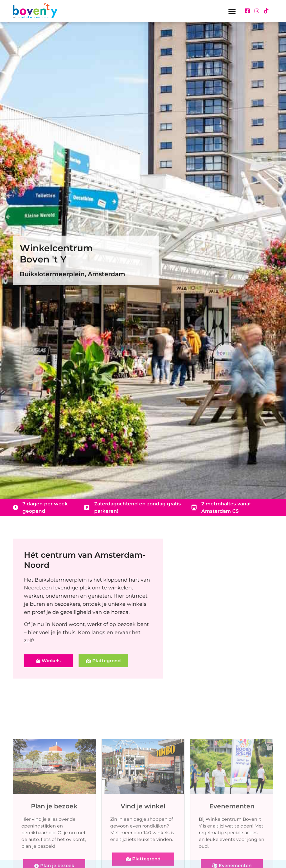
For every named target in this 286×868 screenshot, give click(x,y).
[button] (232, 11)
